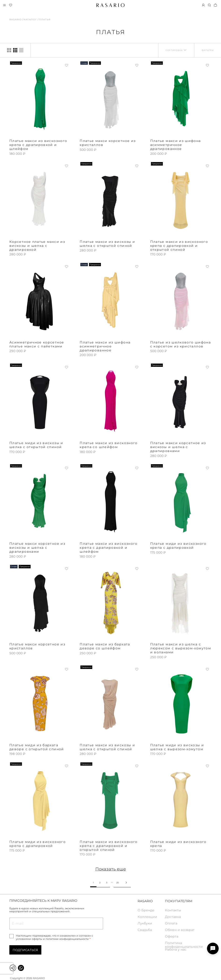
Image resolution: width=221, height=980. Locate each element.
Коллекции (147, 917)
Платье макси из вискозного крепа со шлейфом (109, 445)
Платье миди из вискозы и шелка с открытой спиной (36, 445)
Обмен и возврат (180, 930)
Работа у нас (176, 950)
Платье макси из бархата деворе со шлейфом (105, 646)
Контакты (173, 910)
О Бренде (146, 910)
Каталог (30, 19)
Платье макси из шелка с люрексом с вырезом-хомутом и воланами (181, 648)
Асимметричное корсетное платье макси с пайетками (37, 344)
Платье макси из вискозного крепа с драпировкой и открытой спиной (179, 246)
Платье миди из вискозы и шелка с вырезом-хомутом (177, 747)
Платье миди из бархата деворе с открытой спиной (37, 747)
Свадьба (145, 930)
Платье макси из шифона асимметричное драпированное (176, 145)
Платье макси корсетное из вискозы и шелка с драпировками (178, 447)
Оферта (172, 936)
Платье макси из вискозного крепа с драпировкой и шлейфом (38, 145)
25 (118, 883)
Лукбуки (145, 923)
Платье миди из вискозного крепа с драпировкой (178, 546)
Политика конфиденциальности (184, 944)
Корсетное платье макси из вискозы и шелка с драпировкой (37, 246)
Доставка (173, 917)
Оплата (171, 923)
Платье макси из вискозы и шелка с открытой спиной (107, 244)
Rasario (15, 19)
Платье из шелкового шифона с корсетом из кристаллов (180, 344)
